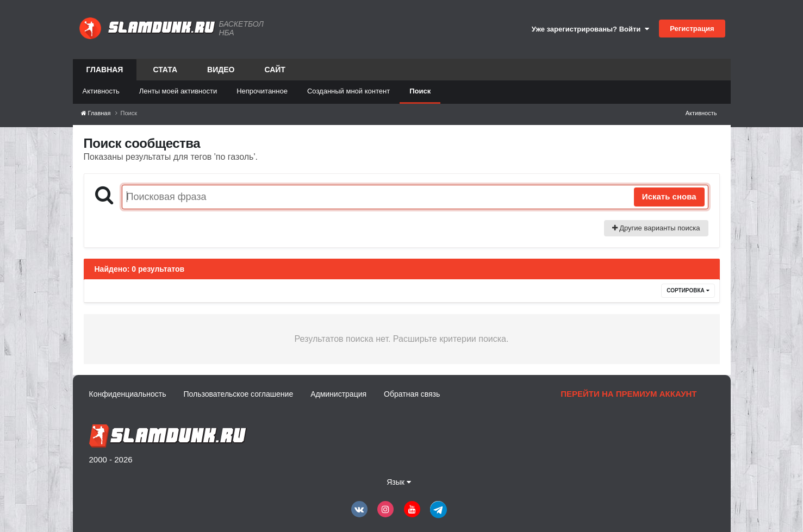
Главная (105, 73)
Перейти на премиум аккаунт (628, 394)
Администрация (338, 394)
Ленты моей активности (178, 91)
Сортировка (688, 290)
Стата (165, 70)
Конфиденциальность (128, 394)
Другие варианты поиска (656, 228)
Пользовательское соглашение (239, 394)
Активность (101, 91)
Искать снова (669, 196)
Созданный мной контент (348, 91)
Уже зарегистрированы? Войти (590, 29)
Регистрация (692, 29)
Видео (221, 70)
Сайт (275, 70)
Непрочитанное (262, 91)
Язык (399, 482)
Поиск (420, 91)
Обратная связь (412, 394)
